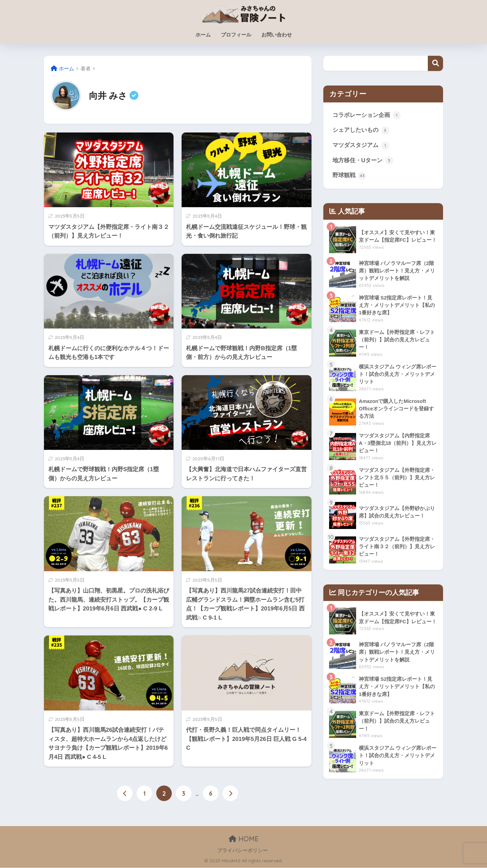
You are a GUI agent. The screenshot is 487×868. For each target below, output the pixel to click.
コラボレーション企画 (367, 116)
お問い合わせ (277, 35)
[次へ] (230, 794)
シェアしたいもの (361, 131)
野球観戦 (349, 177)
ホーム (203, 35)
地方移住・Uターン (363, 162)
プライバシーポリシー (242, 850)
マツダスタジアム (361, 146)
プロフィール (236, 35)
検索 (435, 63)
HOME (244, 839)
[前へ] (125, 794)
